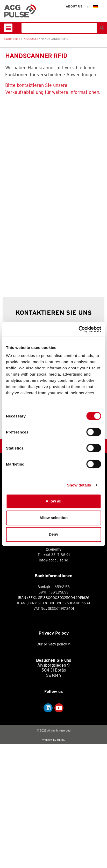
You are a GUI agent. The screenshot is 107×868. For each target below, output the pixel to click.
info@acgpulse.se (53, 644)
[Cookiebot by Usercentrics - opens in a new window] (78, 329)
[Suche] (102, 28)
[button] (8, 28)
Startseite (12, 39)
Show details (79, 485)
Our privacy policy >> (53, 768)
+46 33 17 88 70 (56, 659)
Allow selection (53, 518)
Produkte (30, 39)
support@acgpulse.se (54, 664)
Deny (53, 534)
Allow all (53, 501)
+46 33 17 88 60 (56, 639)
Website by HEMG (53, 864)
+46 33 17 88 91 (57, 679)
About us (74, 6)
